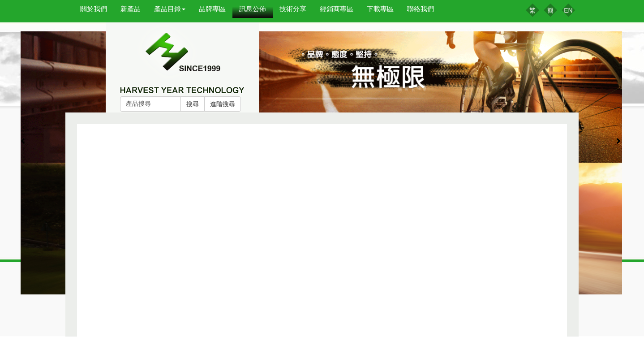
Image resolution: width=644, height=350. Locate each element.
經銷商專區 (337, 9)
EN (568, 10)
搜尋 (193, 104)
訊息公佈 (253, 9)
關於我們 (94, 9)
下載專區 (380, 9)
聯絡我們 (421, 9)
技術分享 (293, 9)
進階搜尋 (223, 104)
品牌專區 (212, 9)
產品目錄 (170, 9)
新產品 (131, 9)
